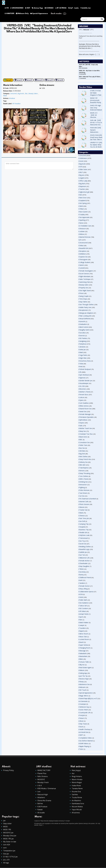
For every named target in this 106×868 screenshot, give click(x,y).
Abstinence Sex (84, 684)
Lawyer (82, 625)
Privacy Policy (8, 770)
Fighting (82, 487)
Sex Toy (82, 541)
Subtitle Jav (86, 8)
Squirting (82, 220)
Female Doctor (84, 586)
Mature (82, 670)
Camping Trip (84, 524)
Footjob (82, 715)
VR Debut (83, 611)
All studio (41, 813)
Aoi (73, 773)
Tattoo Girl (83, 606)
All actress (76, 813)
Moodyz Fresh (43, 782)
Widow (82, 234)
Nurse (81, 223)
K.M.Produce (42, 807)
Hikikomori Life (84, 558)
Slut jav (6, 854)
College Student (85, 262)
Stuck (81, 727)
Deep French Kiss (85, 459)
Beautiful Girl (84, 248)
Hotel (81, 597)
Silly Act (82, 665)
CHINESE (49, 8)
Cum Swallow (84, 403)
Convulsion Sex (84, 442)
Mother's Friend (85, 392)
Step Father (83, 302)
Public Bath (83, 600)
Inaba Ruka (76, 785)
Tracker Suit (83, 510)
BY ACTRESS (61, 8)
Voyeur (82, 423)
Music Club (83, 637)
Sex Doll (82, 521)
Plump (81, 682)
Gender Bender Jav (86, 381)
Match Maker (84, 623)
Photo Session (84, 504)
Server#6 (60, 80)
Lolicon (82, 397)
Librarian (82, 347)
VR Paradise (16, 104)
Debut (81, 245)
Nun (81, 620)
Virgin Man (83, 358)
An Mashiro (76, 801)
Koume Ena (76, 792)
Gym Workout (84, 375)
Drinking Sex (84, 482)
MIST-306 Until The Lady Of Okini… (90, 77)
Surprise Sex (83, 257)
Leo (39, 792)
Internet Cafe (84, 502)
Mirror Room (84, 634)
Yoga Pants (83, 355)
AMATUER (9, 14)
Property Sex (84, 288)
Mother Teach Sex (86, 428)
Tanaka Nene (77, 788)
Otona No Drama (44, 801)
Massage (82, 651)
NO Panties (83, 338)
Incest (81, 161)
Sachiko (75, 794)
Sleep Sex (83, 431)
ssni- (5, 848)
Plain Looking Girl (85, 316)
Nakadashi (83, 653)
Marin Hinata (77, 779)
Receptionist (84, 310)
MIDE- (6, 827)
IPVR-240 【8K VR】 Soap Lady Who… (88, 65)
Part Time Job (84, 518)
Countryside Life (85, 713)
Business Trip (84, 530)
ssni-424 (7, 845)
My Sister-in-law (10, 842)
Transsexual (83, 538)
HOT (28, 8)
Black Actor (83, 437)
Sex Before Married (86, 741)
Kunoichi (82, 321)
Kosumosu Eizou (85, 361)
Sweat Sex (83, 411)
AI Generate (83, 701)
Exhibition (83, 254)
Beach (81, 642)
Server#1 (9, 80)
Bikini (81, 659)
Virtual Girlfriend (85, 319)
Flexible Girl (83, 532)
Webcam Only (22, 14)
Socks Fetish (84, 710)
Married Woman (85, 237)
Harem (82, 265)
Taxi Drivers (83, 493)
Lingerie (82, 178)
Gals (81, 426)
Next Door (83, 198)
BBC (81, 440)
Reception (83, 251)
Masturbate (83, 656)
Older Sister (83, 169)
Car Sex (82, 496)
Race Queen (83, 212)
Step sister (7, 824)
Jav (4, 821)
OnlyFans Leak (84, 535)
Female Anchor (84, 561)
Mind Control (84, 327)
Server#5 (50, 80)
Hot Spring (83, 203)
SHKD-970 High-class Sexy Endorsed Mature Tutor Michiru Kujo (96, 110)
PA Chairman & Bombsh (88, 499)
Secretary (83, 572)
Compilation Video (86, 738)
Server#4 (40, 80)
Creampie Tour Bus (86, 434)
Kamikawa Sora (78, 804)
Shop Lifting (83, 589)
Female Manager (85, 414)
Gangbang (83, 341)
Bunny (81, 575)
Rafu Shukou (43, 776)
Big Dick (82, 454)
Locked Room (84, 639)
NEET (81, 735)
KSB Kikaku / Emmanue (47, 788)
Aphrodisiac (83, 420)
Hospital (82, 527)
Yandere (82, 583)
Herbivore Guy (84, 707)
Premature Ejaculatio (86, 417)
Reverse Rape (84, 679)
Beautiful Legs (84, 549)
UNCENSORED (17, 8)
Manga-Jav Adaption (86, 313)
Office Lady (83, 181)
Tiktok (81, 569)
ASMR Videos (84, 743)
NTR (81, 167)
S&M (81, 206)
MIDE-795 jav (8, 839)
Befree (40, 804)
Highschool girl (84, 192)
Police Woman (84, 490)
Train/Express (84, 468)
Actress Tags (37, 8)
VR (7, 8)
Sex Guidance (84, 603)
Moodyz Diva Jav (10, 836)
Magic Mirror (84, 696)
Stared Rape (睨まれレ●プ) (88, 698)
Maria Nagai (77, 782)
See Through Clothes (86, 304)
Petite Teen (83, 445)
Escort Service (84, 274)
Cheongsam (83, 259)
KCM (81, 594)
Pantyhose (83, 344)
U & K (40, 785)
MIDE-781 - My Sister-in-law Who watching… (89, 71)
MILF (81, 172)
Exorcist (82, 336)
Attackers (41, 798)
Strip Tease (83, 724)
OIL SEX (82, 386)
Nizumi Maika (77, 807)
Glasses (82, 507)
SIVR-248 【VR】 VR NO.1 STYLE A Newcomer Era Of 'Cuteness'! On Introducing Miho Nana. (96, 126)
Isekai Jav (82, 350)
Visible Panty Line (85, 307)
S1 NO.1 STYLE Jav (10, 857)
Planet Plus (42, 773)
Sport (81, 617)
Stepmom (83, 186)
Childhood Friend (85, 577)
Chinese (82, 516)
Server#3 (30, 80)
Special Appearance (39, 14)
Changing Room (85, 648)
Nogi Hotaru (77, 776)
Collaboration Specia (86, 592)
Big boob (21, 93)
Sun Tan (82, 555)
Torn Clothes (84, 476)
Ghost (81, 721)
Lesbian (82, 231)
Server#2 (19, 80)
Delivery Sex (83, 462)
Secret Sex (83, 544)
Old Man (82, 451)
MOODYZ (41, 779)
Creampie (83, 704)
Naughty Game (84, 330)
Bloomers (83, 389)
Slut (26, 93)
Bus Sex (82, 448)
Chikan (82, 209)
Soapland (82, 200)
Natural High (43, 794)
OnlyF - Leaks (73, 8)
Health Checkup (85, 729)
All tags (6, 863)
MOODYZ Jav (8, 833)
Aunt (81, 580)
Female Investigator (86, 271)
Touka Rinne (77, 798)
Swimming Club (85, 282)
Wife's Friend (84, 479)
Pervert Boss (84, 395)
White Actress (84, 406)
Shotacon (83, 229)
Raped (81, 631)
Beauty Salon (33, 93)
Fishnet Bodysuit (85, 369)
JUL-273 (6, 860)
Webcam (82, 687)
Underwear (83, 158)
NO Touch (83, 690)
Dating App (83, 673)
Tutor (81, 749)
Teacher (82, 189)
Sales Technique (85, 279)
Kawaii (40, 810)
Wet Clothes (83, 457)
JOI (80, 240)
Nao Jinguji (76, 770)
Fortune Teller (84, 662)
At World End (84, 732)
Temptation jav (9, 851)
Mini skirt (82, 465)
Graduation (83, 324)
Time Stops (83, 299)
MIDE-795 (7, 830)
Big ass (82, 175)
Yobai (81, 364)
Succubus (83, 333)
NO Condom (84, 608)
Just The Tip (83, 676)
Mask (5, 96)
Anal (81, 366)
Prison (81, 293)
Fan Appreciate (84, 217)
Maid (81, 352)
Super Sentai (84, 645)
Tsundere (83, 628)
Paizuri (82, 718)
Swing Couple (84, 296)
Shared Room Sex (85, 409)
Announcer (83, 485)
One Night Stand (85, 291)
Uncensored (83, 243)
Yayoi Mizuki (77, 810)
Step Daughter (84, 566)
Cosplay (82, 214)
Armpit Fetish (84, 614)
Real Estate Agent (85, 668)
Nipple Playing (84, 746)
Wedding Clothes (85, 547)
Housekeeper (84, 383)
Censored (13, 93)
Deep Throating (85, 473)
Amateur (12, 98)
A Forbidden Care (85, 226)
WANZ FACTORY (44, 770)
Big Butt (82, 184)
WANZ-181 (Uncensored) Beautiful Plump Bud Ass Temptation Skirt (96, 102)
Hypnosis (82, 378)
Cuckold (82, 268)
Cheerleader (83, 563)
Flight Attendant (85, 276)
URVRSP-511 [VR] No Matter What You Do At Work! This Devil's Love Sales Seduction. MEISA (96, 148)
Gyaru (81, 400)
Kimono (82, 471)
